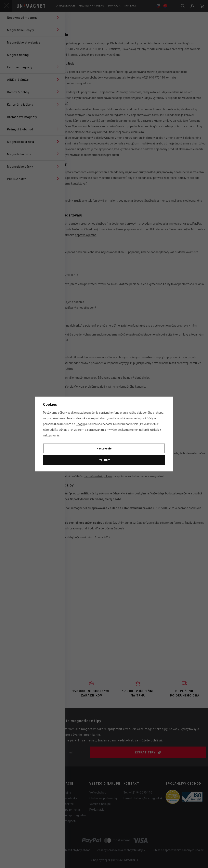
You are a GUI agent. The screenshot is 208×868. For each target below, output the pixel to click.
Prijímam (104, 460)
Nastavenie (104, 448)
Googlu (80, 424)
